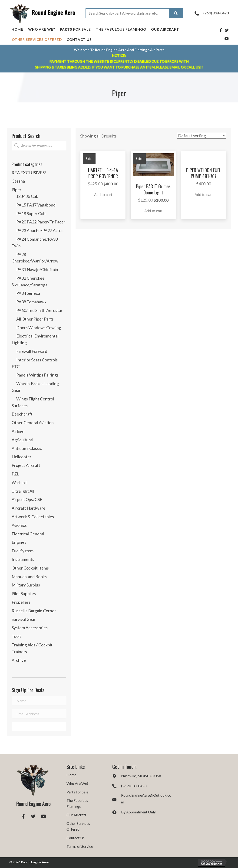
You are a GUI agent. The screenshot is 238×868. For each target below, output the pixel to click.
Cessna (18, 181)
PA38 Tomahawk (31, 302)
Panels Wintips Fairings (37, 375)
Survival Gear (24, 619)
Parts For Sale (75, 29)
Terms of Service (80, 846)
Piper (17, 190)
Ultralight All (23, 491)
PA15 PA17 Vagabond (36, 205)
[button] (39, 726)
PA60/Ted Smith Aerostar (39, 310)
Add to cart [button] (103, 195)
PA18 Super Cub (31, 213)
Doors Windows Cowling (39, 328)
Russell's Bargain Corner (34, 611)
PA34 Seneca (28, 293)
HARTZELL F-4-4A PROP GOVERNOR (103, 173)
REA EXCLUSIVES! (29, 173)
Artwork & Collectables (33, 517)
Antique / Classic (27, 448)
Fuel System (23, 551)
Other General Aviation (33, 423)
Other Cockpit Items (30, 568)
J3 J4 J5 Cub (27, 196)
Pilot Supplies (24, 593)
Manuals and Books (29, 576)
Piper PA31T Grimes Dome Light (153, 189)
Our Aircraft (165, 29)
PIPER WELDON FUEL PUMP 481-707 (204, 173)
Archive (19, 660)
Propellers (21, 602)
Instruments (23, 559)
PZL (15, 474)
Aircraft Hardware (28, 508)
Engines (19, 542)
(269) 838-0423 (216, 13)
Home (17, 29)
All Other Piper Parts (35, 319)
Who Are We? (42, 29)
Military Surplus (26, 585)
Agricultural (22, 440)
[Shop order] (202, 136)
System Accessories (30, 628)
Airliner (18, 431)
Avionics (19, 525)
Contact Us (79, 39)
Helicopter (21, 457)
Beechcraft (22, 414)
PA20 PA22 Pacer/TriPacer (41, 222)
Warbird (19, 482)
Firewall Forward (32, 351)
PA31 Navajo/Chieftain (37, 269)
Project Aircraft (26, 465)
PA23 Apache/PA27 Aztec (40, 230)
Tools (17, 636)
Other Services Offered (37, 39)
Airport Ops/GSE (27, 499)
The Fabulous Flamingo (121, 29)
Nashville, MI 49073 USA (141, 776)
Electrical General (28, 534)
